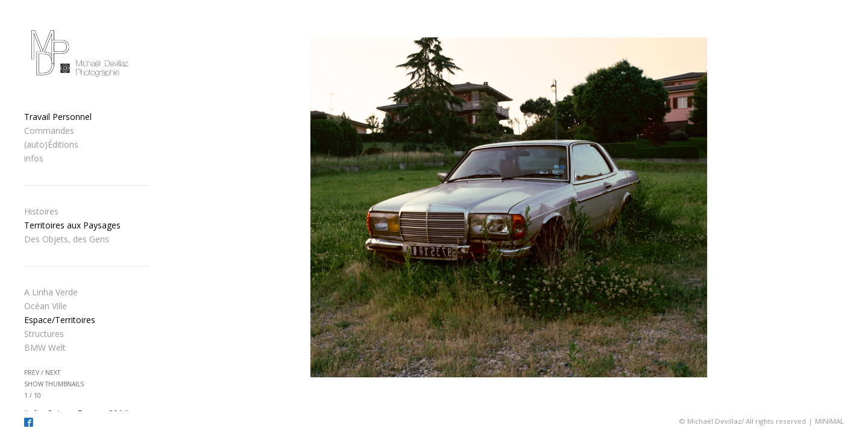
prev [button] (32, 373)
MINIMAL (829, 421)
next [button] (53, 373)
